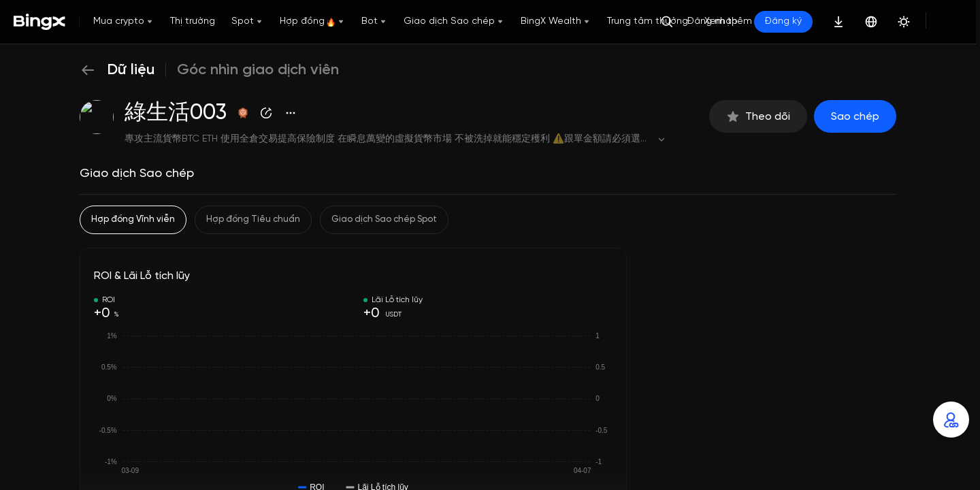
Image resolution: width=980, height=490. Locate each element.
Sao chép (855, 117)
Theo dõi (758, 116)
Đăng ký (783, 21)
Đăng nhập (713, 21)
